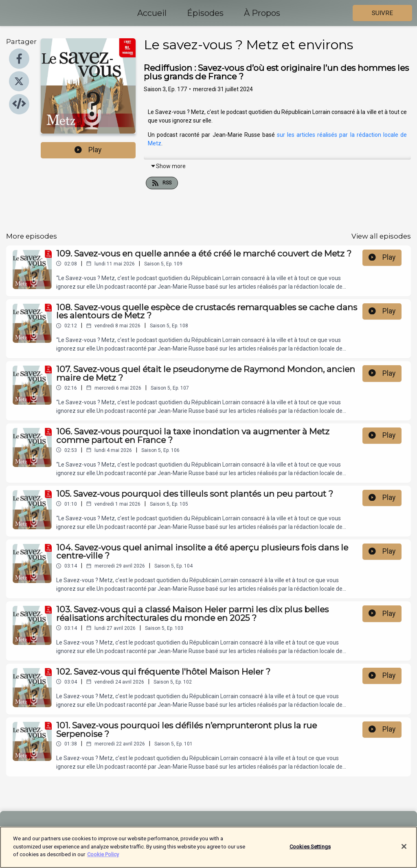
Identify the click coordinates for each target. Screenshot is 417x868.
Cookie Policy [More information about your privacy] (103, 858)
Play (88, 150)
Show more (168, 166)
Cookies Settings (310, 849)
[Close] (404, 849)
